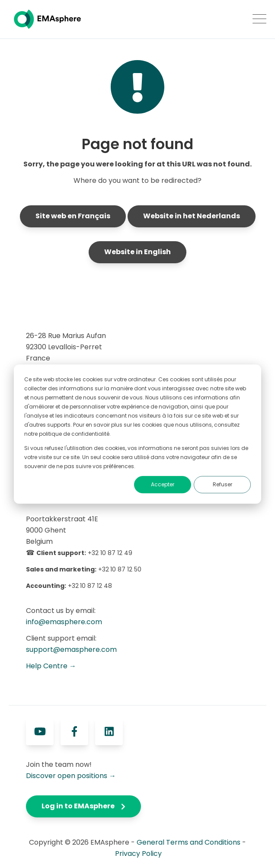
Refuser (222, 485)
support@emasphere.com (71, 649)
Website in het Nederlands (192, 216)
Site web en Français (73, 216)
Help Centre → (51, 666)
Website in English (137, 252)
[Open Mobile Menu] (259, 19)
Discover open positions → (71, 776)
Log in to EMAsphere (83, 806)
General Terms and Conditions (189, 842)
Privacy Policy (138, 854)
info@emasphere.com (64, 622)
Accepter (163, 485)
